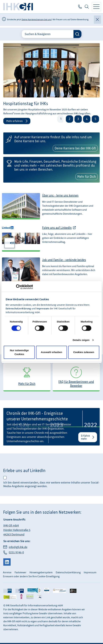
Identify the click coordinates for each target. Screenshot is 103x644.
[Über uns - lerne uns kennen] (51, 208)
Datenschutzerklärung (18, 309)
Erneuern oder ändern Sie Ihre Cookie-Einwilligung (31, 576)
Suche (87, 7)
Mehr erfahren (15, 121)
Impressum (43, 309)
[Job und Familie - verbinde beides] (51, 272)
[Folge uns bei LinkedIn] (51, 240)
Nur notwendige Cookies (19, 352)
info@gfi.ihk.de (18, 547)
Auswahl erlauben (51, 352)
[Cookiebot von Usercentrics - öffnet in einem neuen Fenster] (18, 287)
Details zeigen (81, 340)
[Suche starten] (77, 34)
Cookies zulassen (84, 352)
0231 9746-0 (80, 7)
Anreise (7, 572)
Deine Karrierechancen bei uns (36, 20)
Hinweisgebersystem (41, 572)
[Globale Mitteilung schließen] (97, 20)
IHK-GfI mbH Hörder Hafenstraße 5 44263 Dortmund (17, 530)
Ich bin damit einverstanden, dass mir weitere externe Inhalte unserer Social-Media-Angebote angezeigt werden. (51, 484)
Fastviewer (20, 572)
